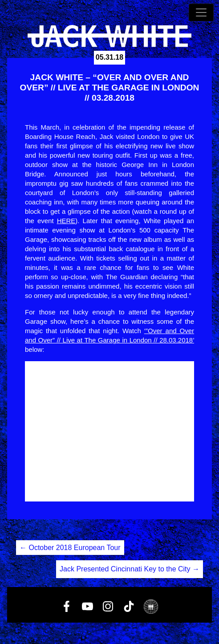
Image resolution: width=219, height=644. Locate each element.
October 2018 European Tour (70, 548)
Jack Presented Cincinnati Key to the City (130, 569)
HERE (66, 221)
